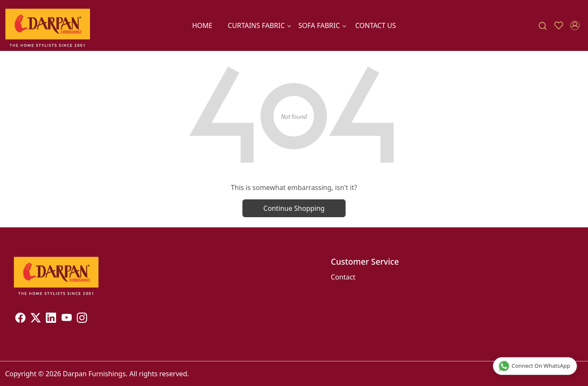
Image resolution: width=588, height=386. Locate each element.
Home (202, 25)
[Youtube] (67, 319)
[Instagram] (82, 319)
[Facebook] (20, 319)
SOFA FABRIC (322, 25)
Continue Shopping (294, 208)
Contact (343, 277)
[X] (36, 319)
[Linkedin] (51, 319)
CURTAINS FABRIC (259, 25)
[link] (543, 26)
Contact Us (376, 25)
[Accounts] (575, 25)
